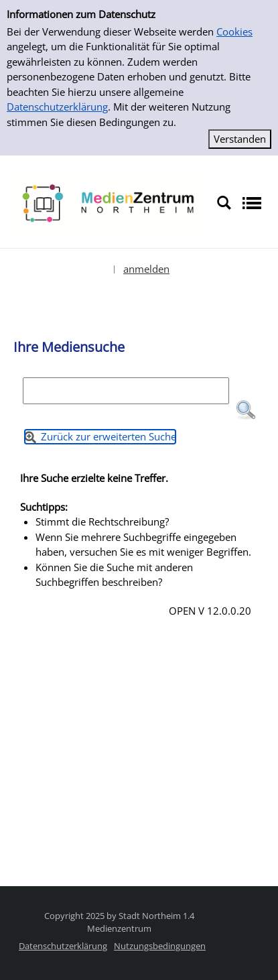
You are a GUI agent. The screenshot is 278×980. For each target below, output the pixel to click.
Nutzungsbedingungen (160, 946)
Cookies (234, 32)
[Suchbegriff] (126, 391)
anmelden (146, 269)
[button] (246, 410)
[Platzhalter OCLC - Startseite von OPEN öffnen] (108, 202)
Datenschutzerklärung (57, 107)
